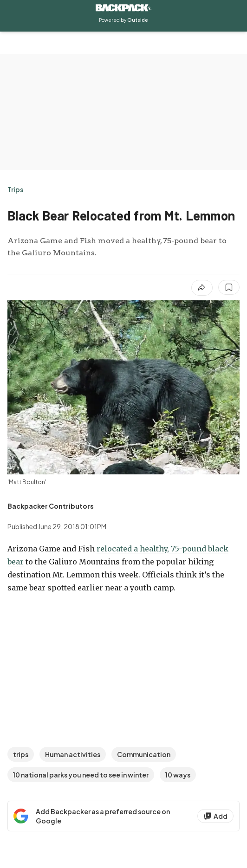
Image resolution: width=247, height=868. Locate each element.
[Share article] (202, 288)
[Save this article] (229, 287)
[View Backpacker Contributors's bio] (51, 506)
